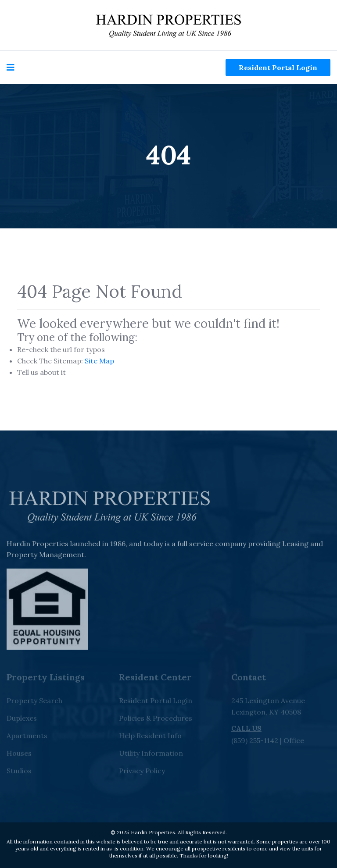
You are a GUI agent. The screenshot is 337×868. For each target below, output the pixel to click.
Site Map (99, 361)
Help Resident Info (150, 737)
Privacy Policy (142, 772)
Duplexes (22, 720)
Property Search (34, 702)
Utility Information (151, 755)
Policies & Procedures (156, 720)
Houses (19, 755)
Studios (19, 772)
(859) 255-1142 (255, 742)
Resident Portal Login (278, 68)
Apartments (27, 737)
